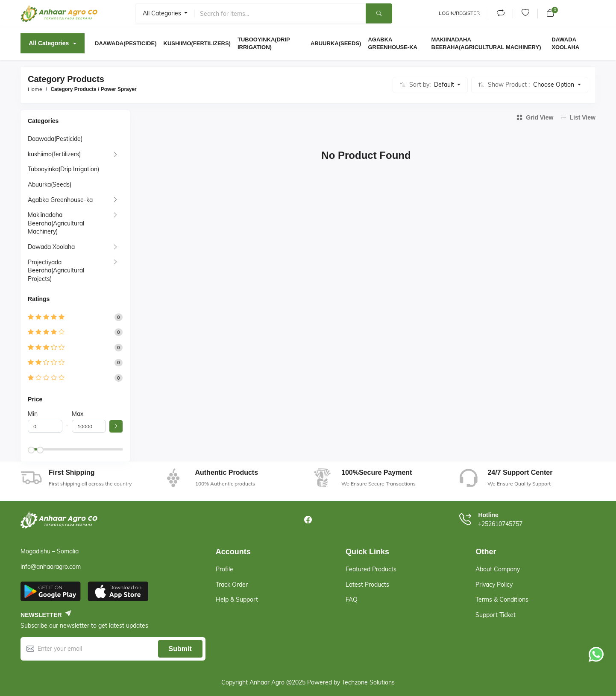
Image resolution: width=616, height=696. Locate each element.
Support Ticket (496, 615)
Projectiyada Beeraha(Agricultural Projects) (56, 271)
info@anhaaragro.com (51, 567)
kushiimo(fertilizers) (54, 154)
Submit (180, 649)
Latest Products (367, 585)
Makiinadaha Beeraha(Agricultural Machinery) (56, 223)
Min (33, 414)
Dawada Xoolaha (51, 247)
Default (445, 85)
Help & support (237, 599)
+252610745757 (500, 524)
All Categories (49, 43)
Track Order (232, 585)
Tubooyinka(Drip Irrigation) (63, 169)
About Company (498, 569)
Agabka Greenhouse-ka (60, 200)
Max (78, 414)
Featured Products (371, 569)
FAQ (352, 599)
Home (35, 89)
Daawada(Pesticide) (55, 139)
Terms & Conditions (502, 599)
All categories (163, 13)
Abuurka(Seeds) (50, 184)
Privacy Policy (494, 585)
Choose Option (554, 85)
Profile (224, 569)
